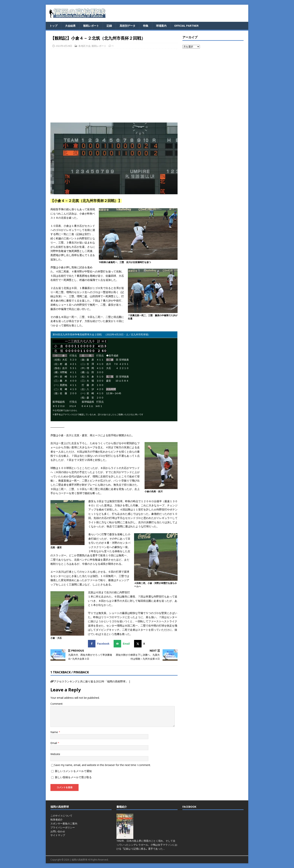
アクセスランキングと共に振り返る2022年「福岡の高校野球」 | (92, 681)
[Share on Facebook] (99, 644)
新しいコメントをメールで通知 (73, 771)
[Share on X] (140, 644)
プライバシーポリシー (63, 827)
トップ (53, 26)
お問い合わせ (58, 831)
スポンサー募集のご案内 (64, 823)
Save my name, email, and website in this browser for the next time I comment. (102, 765)
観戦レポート (91, 26)
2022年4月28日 (64, 46)
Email (54, 743)
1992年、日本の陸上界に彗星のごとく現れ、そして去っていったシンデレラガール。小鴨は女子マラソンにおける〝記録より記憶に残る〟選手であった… (147, 845)
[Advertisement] (114, 87)
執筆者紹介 (57, 820)
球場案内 (161, 26)
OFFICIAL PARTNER (186, 26)
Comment (57, 704)
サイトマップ (58, 835)
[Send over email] (123, 644)
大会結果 (70, 26)
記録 (109, 26)
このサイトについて (61, 816)
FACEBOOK (189, 807)
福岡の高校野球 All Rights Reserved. (90, 860)
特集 (146, 26)
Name (55, 732)
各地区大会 (84, 46)
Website (55, 754)
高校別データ (127, 26)
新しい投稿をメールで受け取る (73, 777)
